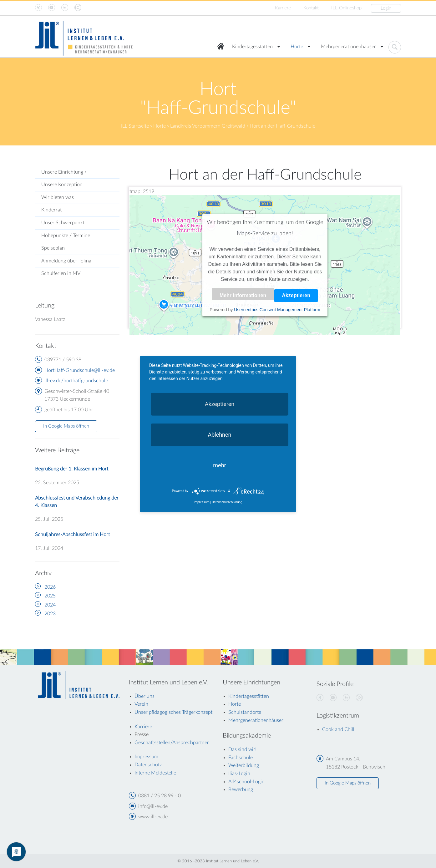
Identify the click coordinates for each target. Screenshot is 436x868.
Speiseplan (53, 248)
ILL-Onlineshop (346, 8)
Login (386, 8)
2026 (50, 587)
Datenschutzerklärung (227, 502)
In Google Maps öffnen (66, 426)
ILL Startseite (135, 126)
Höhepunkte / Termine (66, 236)
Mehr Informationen (243, 295)
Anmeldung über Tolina (66, 261)
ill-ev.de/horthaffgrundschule (76, 381)
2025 (50, 596)
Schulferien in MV (61, 273)
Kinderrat (51, 210)
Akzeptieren (296, 295)
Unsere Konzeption (62, 185)
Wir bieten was (58, 197)
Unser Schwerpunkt (63, 223)
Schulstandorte (245, 712)
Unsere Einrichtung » (64, 172)
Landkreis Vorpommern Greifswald (208, 126)
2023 (50, 614)
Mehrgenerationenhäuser (348, 47)
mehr (219, 465)
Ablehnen (219, 434)
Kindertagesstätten (252, 47)
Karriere (283, 8)
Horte (297, 47)
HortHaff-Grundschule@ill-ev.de (80, 370)
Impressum (201, 502)
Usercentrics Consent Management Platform (277, 310)
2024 (50, 605)
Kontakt (311, 8)
